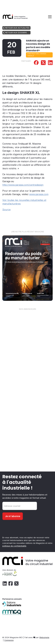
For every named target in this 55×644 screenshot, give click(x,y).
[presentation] (25, 529)
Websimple (44, 637)
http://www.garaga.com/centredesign (23, 185)
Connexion (9, 640)
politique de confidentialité (14, 546)
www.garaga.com (39, 194)
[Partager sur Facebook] (36, 63)
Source (6, 210)
